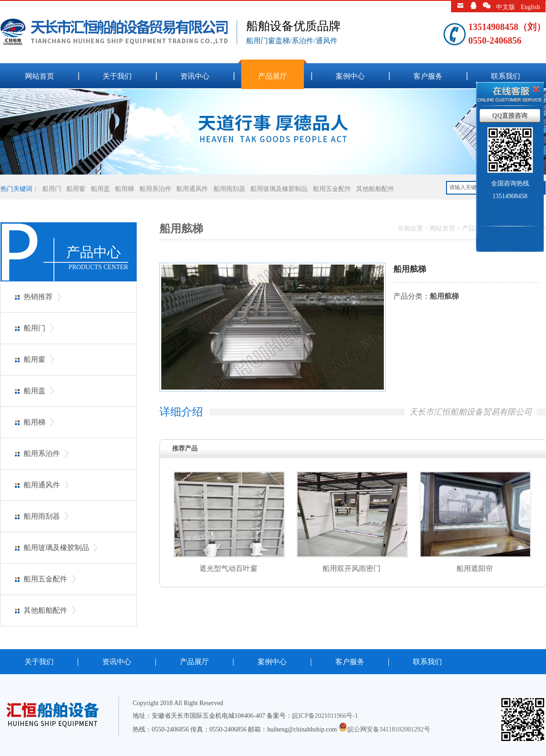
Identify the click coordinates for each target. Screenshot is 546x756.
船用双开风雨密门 (352, 568)
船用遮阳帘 (475, 568)
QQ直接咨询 (510, 116)
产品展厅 (273, 76)
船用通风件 (192, 189)
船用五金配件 (332, 189)
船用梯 (124, 189)
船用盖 (100, 189)
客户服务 (428, 76)
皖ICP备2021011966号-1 (325, 716)
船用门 (52, 189)
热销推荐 (38, 297)
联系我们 (506, 76)
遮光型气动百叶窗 (228, 568)
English (530, 7)
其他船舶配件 (375, 189)
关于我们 (117, 76)
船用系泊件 (155, 189)
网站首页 (40, 76)
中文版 (506, 7)
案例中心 (350, 76)
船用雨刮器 (229, 189)
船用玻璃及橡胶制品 (279, 189)
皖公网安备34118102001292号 (389, 729)
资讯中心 (195, 76)
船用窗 (76, 189)
